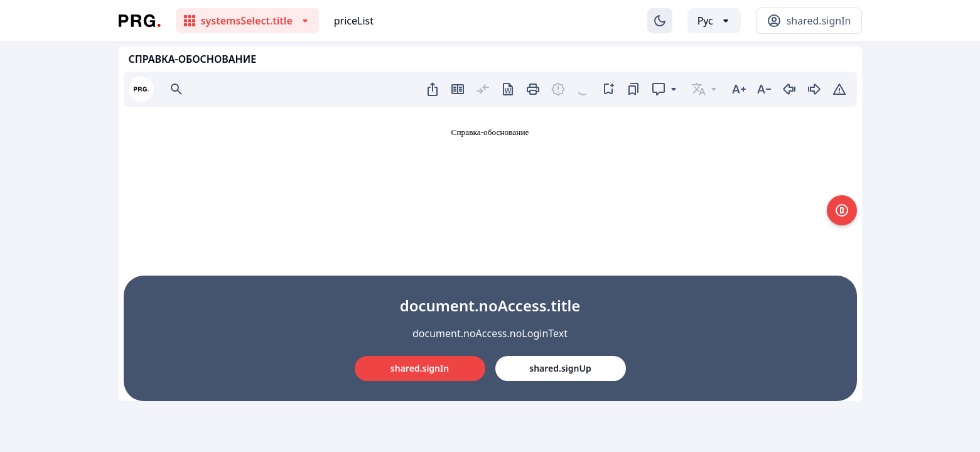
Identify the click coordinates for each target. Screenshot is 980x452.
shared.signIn (420, 368)
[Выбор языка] (714, 21)
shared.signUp (560, 368)
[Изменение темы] (660, 21)
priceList (354, 21)
